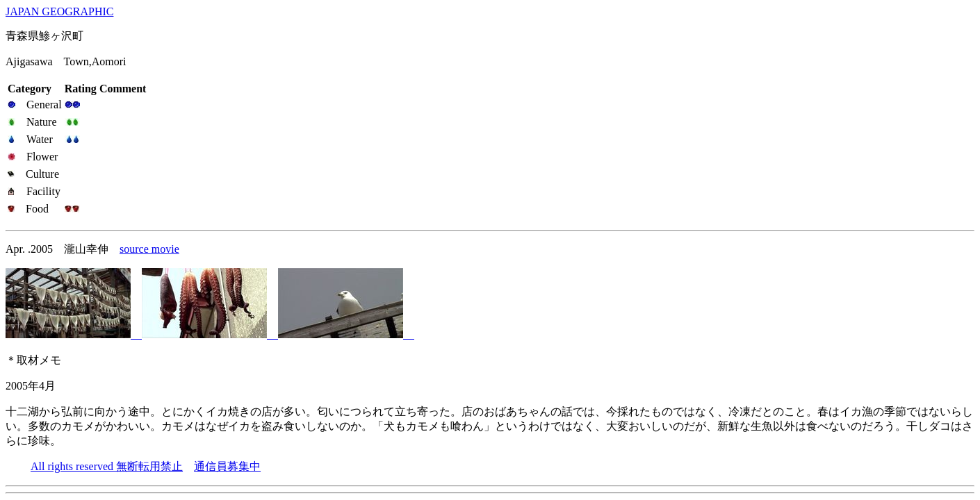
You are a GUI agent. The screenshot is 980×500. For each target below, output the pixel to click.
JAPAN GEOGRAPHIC (59, 11)
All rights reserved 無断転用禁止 (107, 466)
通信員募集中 (227, 466)
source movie (149, 249)
